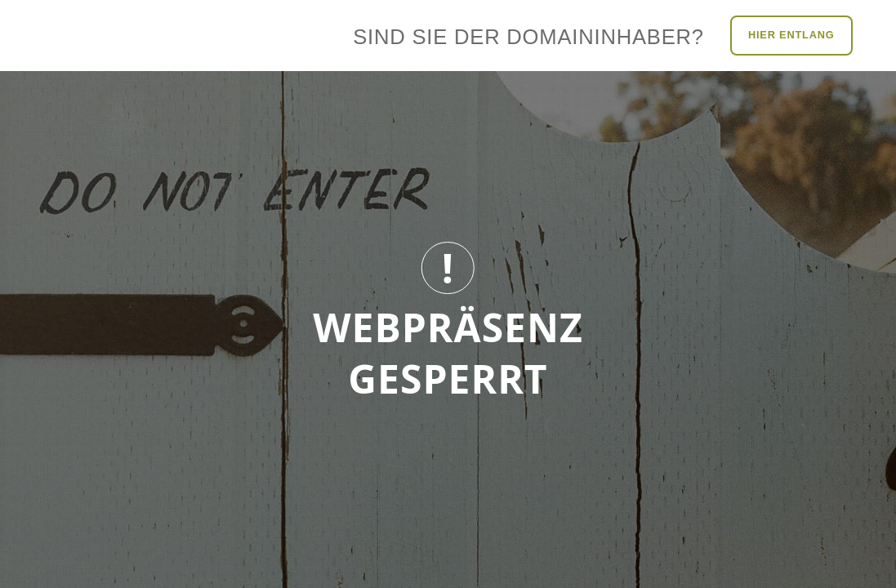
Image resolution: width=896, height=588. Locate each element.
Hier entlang (791, 35)
